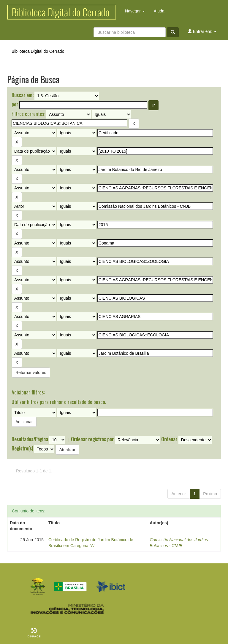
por (15, 104)
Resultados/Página (30, 439)
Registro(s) (22, 448)
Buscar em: (22, 95)
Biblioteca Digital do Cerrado (38, 51)
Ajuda (159, 11)
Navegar (135, 11)
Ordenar (169, 439)
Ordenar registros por (92, 439)
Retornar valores (31, 373)
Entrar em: (202, 31)
